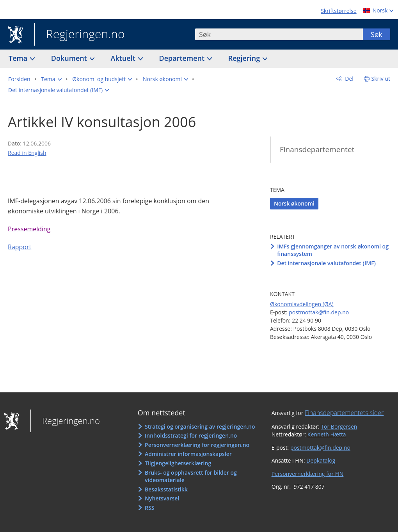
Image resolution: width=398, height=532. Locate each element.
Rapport (20, 247)
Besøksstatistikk (166, 489)
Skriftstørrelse (338, 11)
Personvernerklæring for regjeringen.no (197, 445)
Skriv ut (381, 79)
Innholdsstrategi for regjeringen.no (191, 435)
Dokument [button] (70, 58)
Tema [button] (19, 58)
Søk (377, 34)
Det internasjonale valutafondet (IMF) (326, 263)
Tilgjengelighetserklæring (178, 463)
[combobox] (279, 34)
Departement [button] (183, 58)
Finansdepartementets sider (344, 413)
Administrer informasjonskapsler (188, 454)
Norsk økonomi (294, 203)
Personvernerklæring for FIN (308, 474)
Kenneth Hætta (327, 434)
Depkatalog (321, 460)
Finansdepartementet (317, 149)
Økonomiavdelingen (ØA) (302, 304)
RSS (149, 508)
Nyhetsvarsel (162, 498)
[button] (51, 79)
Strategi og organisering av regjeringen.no (200, 426)
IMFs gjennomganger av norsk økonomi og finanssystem (333, 250)
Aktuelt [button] (124, 58)
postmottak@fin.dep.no (319, 312)
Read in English (27, 153)
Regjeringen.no (80, 35)
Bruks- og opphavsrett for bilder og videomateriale (191, 476)
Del (349, 79)
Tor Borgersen (339, 426)
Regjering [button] (245, 58)
